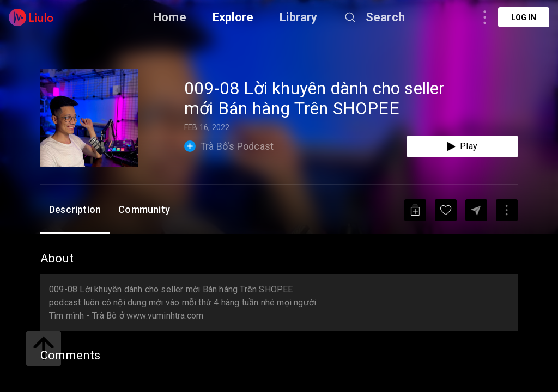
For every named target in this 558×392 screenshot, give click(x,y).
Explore (233, 17)
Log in (524, 17)
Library (298, 17)
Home (170, 17)
